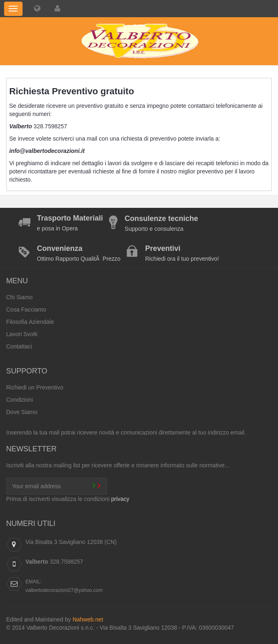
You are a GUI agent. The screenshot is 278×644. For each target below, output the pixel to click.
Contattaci (19, 346)
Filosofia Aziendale (30, 322)
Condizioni (19, 400)
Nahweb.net (88, 619)
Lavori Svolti (22, 334)
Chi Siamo (19, 297)
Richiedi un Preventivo (35, 387)
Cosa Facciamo (26, 309)
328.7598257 (66, 562)
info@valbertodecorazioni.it (47, 151)
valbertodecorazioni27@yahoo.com (64, 590)
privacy (120, 499)
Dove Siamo (22, 412)
